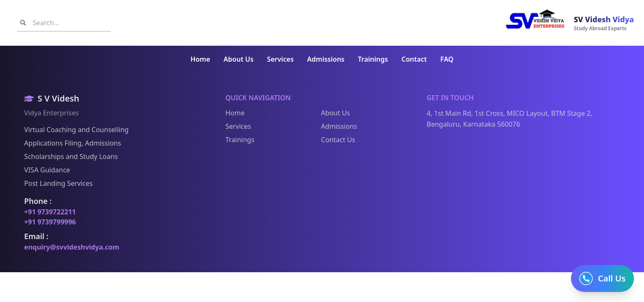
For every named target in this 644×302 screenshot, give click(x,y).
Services (280, 59)
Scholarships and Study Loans (68, 156)
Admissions (326, 59)
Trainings (373, 59)
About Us (239, 59)
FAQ (447, 59)
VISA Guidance (44, 170)
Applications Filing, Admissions (70, 143)
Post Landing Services (56, 183)
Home (200, 59)
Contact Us (335, 140)
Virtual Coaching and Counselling (74, 130)
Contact (414, 59)
